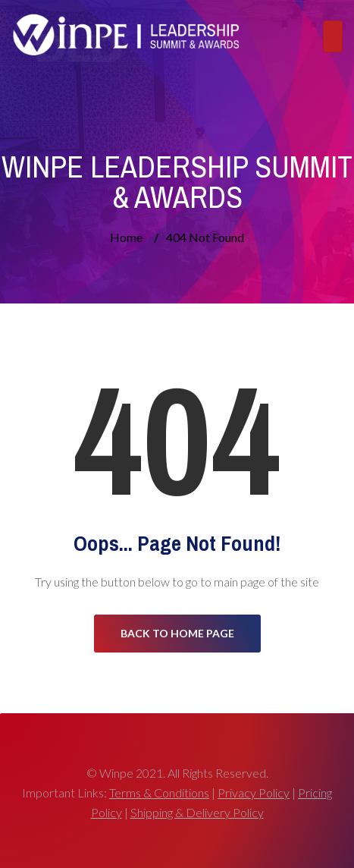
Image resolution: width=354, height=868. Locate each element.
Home (126, 237)
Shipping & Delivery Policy (197, 812)
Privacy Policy (254, 793)
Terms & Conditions (159, 793)
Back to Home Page (177, 633)
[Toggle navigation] (333, 36)
